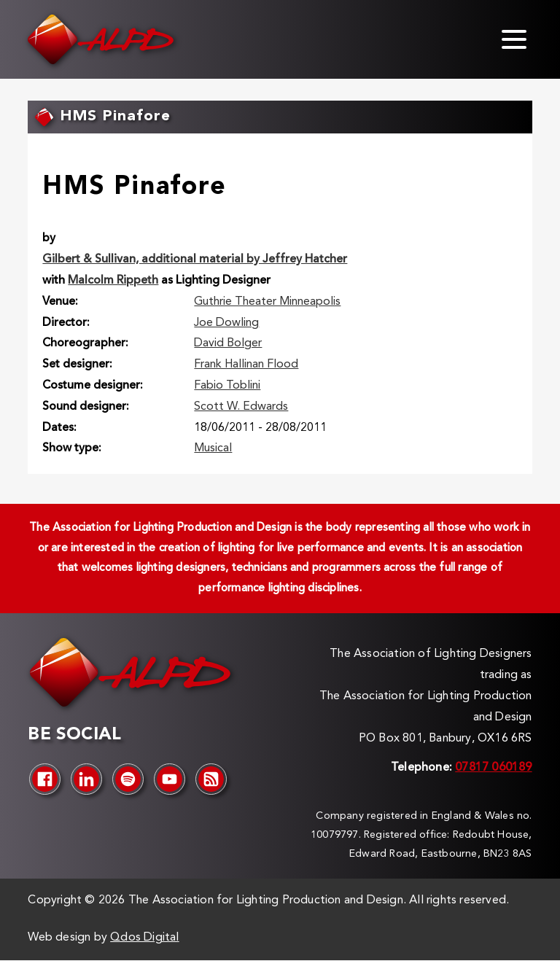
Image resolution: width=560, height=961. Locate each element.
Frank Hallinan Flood (246, 365)
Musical (213, 448)
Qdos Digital (144, 938)
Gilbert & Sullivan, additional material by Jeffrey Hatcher (195, 260)
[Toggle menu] (514, 39)
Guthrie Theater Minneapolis (267, 302)
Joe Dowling (226, 323)
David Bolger (228, 343)
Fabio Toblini (227, 386)
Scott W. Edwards (241, 407)
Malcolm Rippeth (113, 281)
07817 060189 (493, 768)
